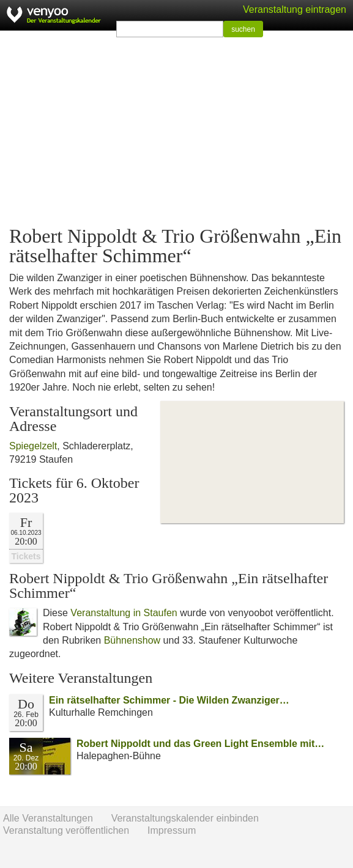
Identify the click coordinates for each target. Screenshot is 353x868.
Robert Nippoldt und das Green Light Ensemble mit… (200, 744)
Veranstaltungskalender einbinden (185, 818)
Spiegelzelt (33, 446)
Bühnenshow (132, 640)
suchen (243, 29)
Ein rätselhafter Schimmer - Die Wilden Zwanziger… (169, 700)
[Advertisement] (176, 128)
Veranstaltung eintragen (295, 9)
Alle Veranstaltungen (48, 818)
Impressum (172, 830)
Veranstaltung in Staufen (124, 613)
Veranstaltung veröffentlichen (66, 830)
